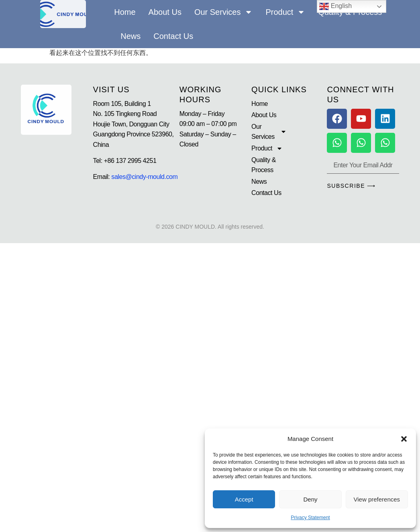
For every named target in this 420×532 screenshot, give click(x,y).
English (335, 6)
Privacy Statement (310, 518)
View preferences (377, 499)
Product (285, 12)
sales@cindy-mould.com (144, 177)
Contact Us (173, 36)
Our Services (224, 12)
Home (125, 12)
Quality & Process (264, 165)
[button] (404, 439)
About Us (165, 12)
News (130, 36)
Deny (310, 499)
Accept (244, 499)
